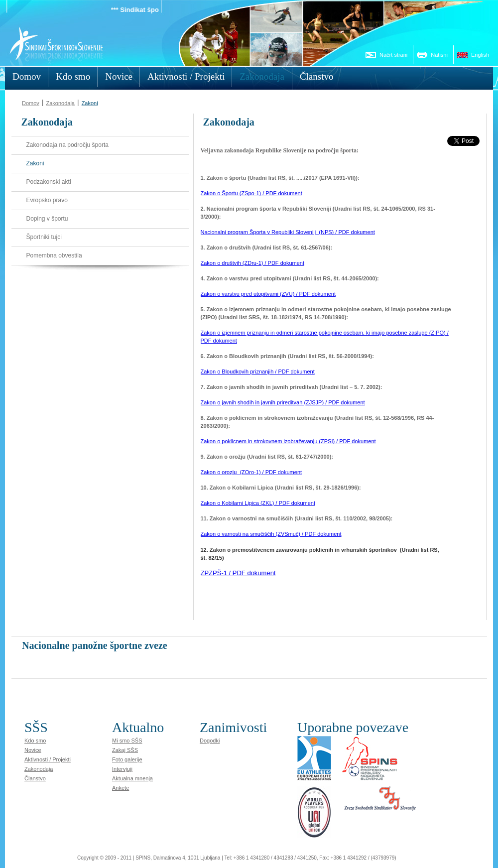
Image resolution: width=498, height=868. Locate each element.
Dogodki (210, 741)
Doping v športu (47, 219)
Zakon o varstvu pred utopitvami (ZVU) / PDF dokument (268, 294)
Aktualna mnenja (132, 778)
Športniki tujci (44, 237)
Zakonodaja (60, 103)
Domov (31, 103)
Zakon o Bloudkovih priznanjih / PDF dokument (258, 372)
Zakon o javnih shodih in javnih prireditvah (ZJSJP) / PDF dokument (283, 402)
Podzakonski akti (49, 182)
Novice (33, 750)
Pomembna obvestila (54, 255)
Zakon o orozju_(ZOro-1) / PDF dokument (251, 472)
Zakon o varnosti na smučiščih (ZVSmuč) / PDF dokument (271, 534)
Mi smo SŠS (127, 741)
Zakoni (90, 103)
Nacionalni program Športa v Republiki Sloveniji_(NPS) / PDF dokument (288, 232)
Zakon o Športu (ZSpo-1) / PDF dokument (251, 193)
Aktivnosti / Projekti (48, 759)
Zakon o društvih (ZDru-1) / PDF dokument (252, 263)
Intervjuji (122, 769)
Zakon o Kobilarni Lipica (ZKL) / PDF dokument (258, 503)
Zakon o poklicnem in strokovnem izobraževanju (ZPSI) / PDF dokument (288, 441)
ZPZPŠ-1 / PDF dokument (238, 573)
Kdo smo (35, 741)
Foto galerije (127, 759)
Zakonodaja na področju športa (67, 145)
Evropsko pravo (47, 200)
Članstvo (35, 778)
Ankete (121, 788)
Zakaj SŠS (125, 750)
